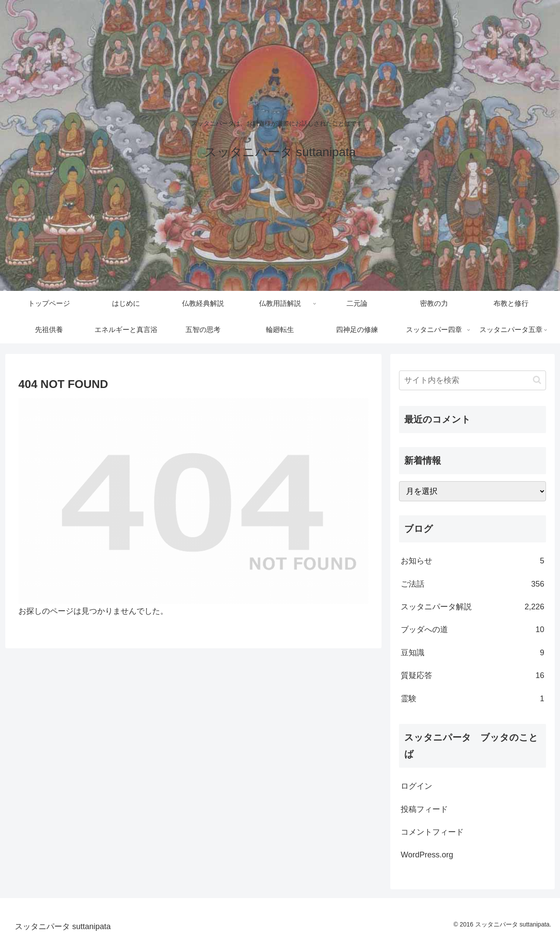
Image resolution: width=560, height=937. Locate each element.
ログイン (416, 786)
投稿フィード (424, 809)
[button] (537, 380)
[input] (472, 380)
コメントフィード (432, 832)
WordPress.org (427, 855)
